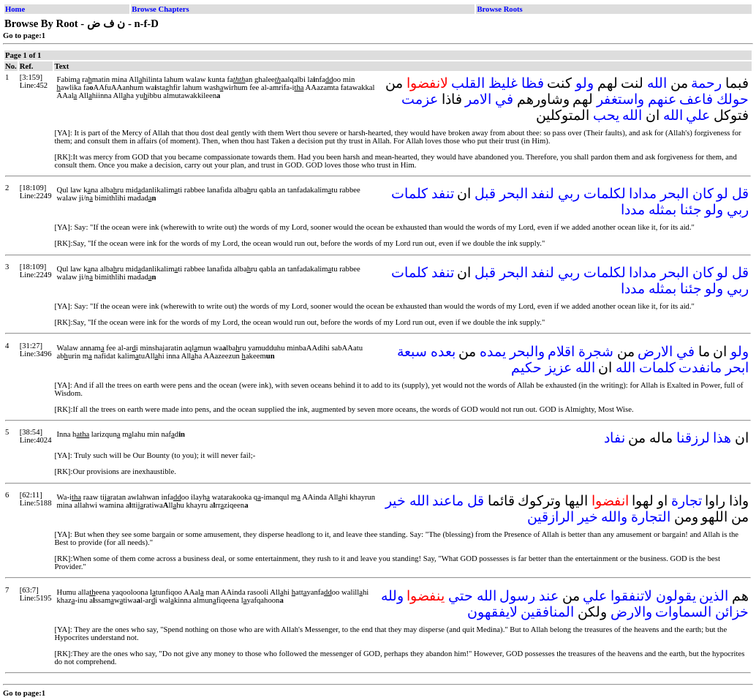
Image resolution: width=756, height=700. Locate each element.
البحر (674, 193)
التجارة (651, 517)
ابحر (737, 368)
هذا (722, 438)
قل (740, 193)
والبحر (527, 351)
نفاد (615, 438)
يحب (606, 115)
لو (722, 193)
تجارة (687, 501)
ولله (392, 596)
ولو (585, 83)
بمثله (662, 210)
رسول (517, 596)
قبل (485, 193)
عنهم (662, 99)
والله (614, 517)
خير (396, 501)
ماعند (448, 501)
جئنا (691, 210)
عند (549, 596)
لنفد (543, 193)
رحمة (706, 83)
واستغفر (620, 99)
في (504, 99)
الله (657, 83)
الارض (655, 351)
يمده (493, 351)
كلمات (409, 193)
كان (703, 193)
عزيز (559, 368)
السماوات (683, 612)
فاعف (696, 99)
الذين (714, 596)
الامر (478, 99)
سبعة (412, 351)
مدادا (643, 193)
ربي (569, 193)
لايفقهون (492, 612)
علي (698, 115)
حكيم (526, 368)
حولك (733, 99)
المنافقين (547, 612)
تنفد (443, 193)
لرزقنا (693, 438)
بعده (443, 351)
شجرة (596, 351)
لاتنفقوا (631, 596)
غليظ (503, 83)
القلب (468, 83)
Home (15, 9)
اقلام (561, 351)
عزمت (420, 99)
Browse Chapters (160, 9)
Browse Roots (499, 9)
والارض (631, 612)
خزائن (732, 612)
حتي (461, 596)
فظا (533, 83)
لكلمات (605, 193)
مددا (633, 210)
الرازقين (551, 517)
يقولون (676, 596)
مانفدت (700, 368)
